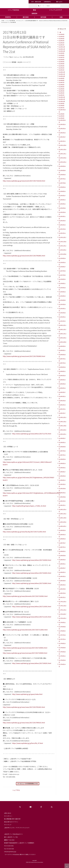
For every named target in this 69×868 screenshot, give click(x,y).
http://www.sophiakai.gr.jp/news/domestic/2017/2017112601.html (25, 630)
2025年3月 (61, 66)
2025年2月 (61, 68)
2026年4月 (61, 39)
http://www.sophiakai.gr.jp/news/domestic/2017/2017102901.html (25, 596)
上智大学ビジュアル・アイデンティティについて (17, 828)
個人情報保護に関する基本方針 (12, 819)
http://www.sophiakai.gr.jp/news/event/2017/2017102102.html (24, 181)
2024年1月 (61, 95)
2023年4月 (61, 118)
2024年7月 (61, 82)
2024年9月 (61, 78)
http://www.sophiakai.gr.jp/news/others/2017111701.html (32, 434)
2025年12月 (62, 47)
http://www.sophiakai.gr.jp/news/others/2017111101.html (32, 617)
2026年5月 (61, 37)
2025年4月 (61, 64)
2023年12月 (62, 97)
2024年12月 (62, 72)
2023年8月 (61, 105)
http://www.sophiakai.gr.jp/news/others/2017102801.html (32, 583)
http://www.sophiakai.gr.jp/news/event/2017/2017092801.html (24, 256)
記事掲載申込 (47, 2)
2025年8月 (61, 55)
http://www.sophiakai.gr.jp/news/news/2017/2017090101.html (24, 723)
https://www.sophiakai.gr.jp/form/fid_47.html (27, 743)
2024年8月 (61, 80)
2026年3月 (61, 41)
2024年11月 (62, 74)
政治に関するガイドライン (11, 822)
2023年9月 (61, 103)
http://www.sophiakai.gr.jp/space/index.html (27, 694)
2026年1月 (61, 45)
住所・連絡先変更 (36, 2)
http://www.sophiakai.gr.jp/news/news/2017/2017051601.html (24, 707)
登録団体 (34, 13)
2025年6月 (61, 60)
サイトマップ (8, 825)
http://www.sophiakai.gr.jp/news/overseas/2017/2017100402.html (25, 653)
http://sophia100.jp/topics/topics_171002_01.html (29, 506)
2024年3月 (61, 91)
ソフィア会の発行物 (10, 21)
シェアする (16, 790)
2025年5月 (61, 62)
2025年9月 (61, 53)
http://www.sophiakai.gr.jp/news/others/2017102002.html (32, 560)
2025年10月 (62, 51)
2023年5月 (61, 116)
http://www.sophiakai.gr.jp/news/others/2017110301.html (32, 606)
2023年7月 (61, 108)
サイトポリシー (8, 816)
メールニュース (20, 21)
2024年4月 (61, 89)
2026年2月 (61, 43)
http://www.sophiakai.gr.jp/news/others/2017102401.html (32, 573)
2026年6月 (61, 34)
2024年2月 (61, 93)
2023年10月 (62, 101)
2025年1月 (61, 70)
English (60, 2)
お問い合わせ (8, 813)
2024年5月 (61, 87)
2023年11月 (62, 99)
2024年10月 (62, 76)
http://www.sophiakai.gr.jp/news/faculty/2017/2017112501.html (24, 532)
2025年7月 (61, 57)
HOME (3, 21)
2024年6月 (61, 85)
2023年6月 (61, 114)
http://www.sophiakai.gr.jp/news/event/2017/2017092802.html (24, 356)
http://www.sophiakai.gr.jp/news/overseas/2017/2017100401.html (25, 648)
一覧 (60, 32)
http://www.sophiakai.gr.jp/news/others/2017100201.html (32, 663)
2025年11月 (62, 49)
